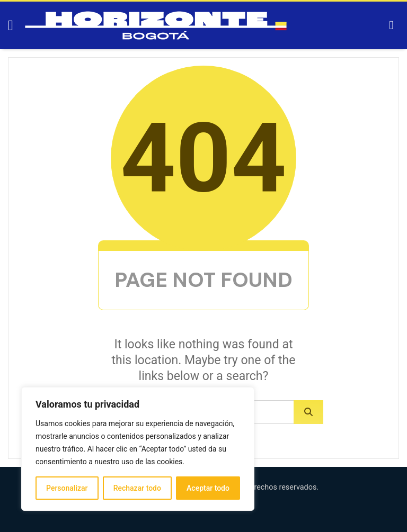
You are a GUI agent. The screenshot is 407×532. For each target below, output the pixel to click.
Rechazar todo (137, 488)
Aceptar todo (208, 488)
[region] (138, 449)
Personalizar (67, 488)
